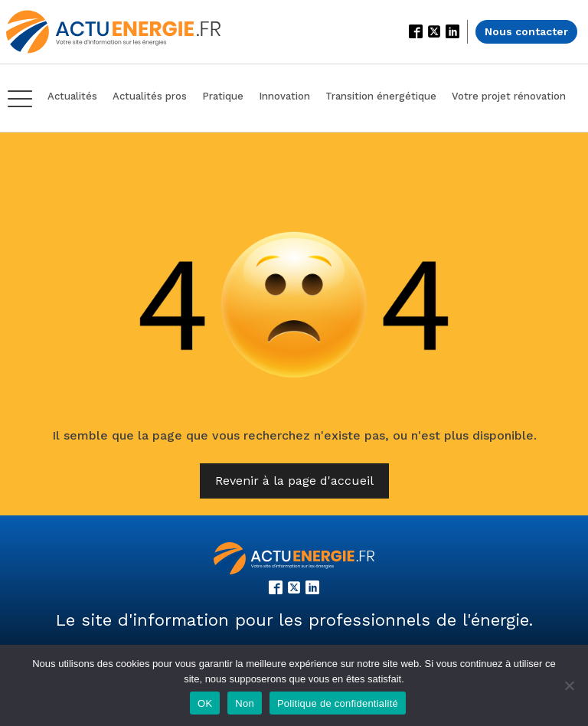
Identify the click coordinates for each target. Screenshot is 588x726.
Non (245, 703)
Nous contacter (526, 31)
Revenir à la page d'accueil (294, 481)
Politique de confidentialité (338, 703)
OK (205, 703)
